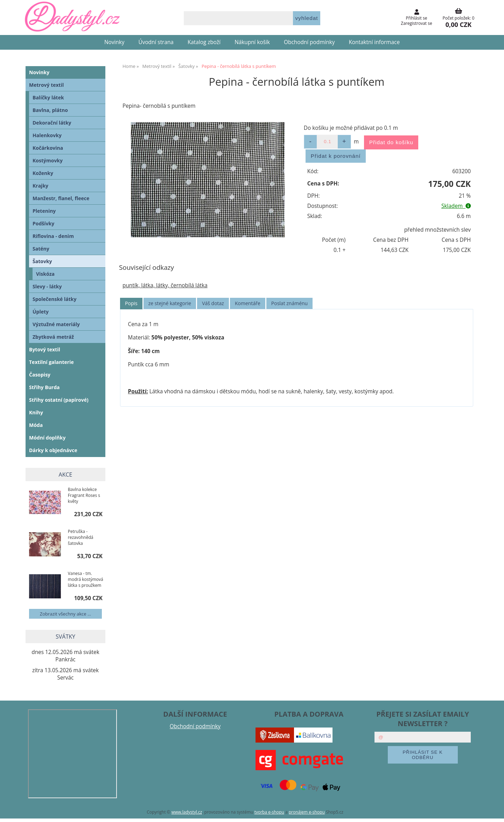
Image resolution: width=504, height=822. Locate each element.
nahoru (493, 812)
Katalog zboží (204, 42)
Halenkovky (47, 135)
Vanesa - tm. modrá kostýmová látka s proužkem (86, 579)
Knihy (36, 412)
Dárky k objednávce (53, 450)
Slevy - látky (47, 286)
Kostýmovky (48, 160)
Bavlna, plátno (50, 110)
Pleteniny (44, 211)
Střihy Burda (44, 387)
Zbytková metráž (53, 337)
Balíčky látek (48, 97)
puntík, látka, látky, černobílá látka (165, 285)
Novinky (114, 42)
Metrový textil (46, 85)
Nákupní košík (252, 42)
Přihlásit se (417, 18)
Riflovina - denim (53, 236)
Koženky (43, 173)
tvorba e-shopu (269, 812)
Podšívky (43, 223)
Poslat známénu (289, 303)
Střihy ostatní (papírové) (59, 400)
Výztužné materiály (56, 324)
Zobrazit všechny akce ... (65, 614)
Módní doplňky (47, 438)
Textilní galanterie (51, 362)
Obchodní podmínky (309, 42)
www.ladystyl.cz (187, 812)
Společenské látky (54, 299)
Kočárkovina (48, 148)
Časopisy (40, 375)
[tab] (131, 304)
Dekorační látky (52, 123)
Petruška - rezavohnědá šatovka (81, 537)
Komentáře (248, 303)
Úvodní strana (156, 42)
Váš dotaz (213, 303)
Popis (131, 303)
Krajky (40, 186)
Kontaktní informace (374, 42)
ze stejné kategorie (170, 303)
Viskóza (45, 274)
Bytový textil (45, 349)
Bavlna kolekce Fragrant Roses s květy (84, 495)
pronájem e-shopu (307, 812)
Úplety (41, 312)
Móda (36, 425)
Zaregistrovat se (416, 23)
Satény (41, 249)
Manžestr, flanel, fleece (61, 198)
